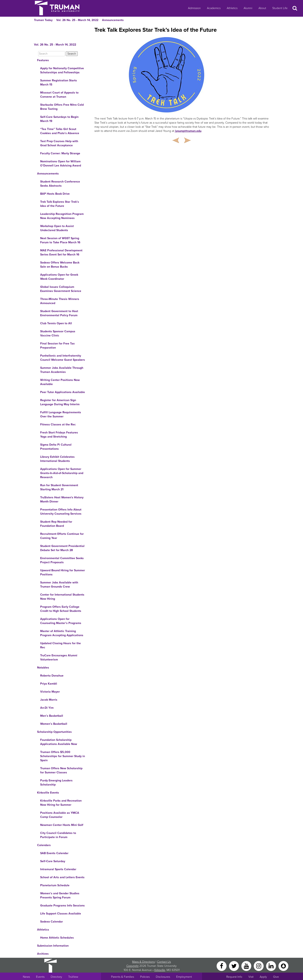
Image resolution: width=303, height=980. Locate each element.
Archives (43, 954)
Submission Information (53, 946)
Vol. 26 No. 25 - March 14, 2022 (77, 20)
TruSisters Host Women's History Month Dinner (62, 499)
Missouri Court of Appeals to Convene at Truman (59, 95)
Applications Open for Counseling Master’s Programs (61, 621)
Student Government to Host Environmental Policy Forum (59, 313)
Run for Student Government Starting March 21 (59, 487)
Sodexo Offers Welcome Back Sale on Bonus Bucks (60, 265)
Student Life (280, 8)
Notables (43, 668)
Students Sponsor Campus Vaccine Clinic (58, 333)
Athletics (232, 8)
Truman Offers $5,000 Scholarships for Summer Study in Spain (63, 756)
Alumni (248, 8)
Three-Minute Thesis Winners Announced (60, 301)
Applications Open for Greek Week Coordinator (59, 277)
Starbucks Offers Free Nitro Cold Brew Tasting (62, 107)
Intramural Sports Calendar (58, 869)
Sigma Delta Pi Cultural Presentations (56, 447)
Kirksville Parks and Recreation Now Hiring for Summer (61, 803)
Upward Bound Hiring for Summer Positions (63, 572)
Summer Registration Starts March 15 (59, 83)
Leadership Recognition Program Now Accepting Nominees (62, 216)
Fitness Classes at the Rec (58, 424)
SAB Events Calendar (54, 853)
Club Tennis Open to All (56, 323)
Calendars (44, 845)
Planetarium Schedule (55, 885)
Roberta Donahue (52, 676)
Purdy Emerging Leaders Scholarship (56, 783)
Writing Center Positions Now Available (60, 382)
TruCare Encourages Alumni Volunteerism (59, 657)
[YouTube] (247, 966)
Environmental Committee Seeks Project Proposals (62, 560)
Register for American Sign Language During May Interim (60, 402)
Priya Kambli (49, 684)
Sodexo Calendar (52, 922)
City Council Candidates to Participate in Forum (58, 835)
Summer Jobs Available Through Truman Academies (62, 370)
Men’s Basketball (52, 716)
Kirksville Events (48, 793)
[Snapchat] (283, 966)
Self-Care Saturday (53, 861)
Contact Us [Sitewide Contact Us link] (164, 962)
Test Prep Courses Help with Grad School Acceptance (59, 143)
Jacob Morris (49, 700)
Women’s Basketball (54, 724)
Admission (194, 8)
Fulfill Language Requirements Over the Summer (61, 414)
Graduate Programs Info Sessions (62, 906)
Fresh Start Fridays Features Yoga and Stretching (59, 435)
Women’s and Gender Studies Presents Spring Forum (60, 895)
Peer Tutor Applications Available (63, 392)
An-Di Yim (47, 708)
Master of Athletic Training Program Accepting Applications (62, 633)
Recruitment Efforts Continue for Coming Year (62, 536)
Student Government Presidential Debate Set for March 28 (62, 548)
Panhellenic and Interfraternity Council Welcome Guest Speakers (63, 358)
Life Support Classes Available (61, 914)
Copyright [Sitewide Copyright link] (132, 966)
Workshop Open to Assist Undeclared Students (57, 228)
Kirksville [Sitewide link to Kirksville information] (160, 970)
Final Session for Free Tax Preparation (57, 346)
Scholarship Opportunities (54, 732)
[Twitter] (234, 966)
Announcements (113, 20)
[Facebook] (222, 966)
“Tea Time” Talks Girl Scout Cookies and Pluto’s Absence (60, 131)
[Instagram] (259, 966)
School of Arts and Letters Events (62, 877)
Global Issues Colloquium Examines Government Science (61, 289)
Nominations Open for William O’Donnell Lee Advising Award (61, 163)
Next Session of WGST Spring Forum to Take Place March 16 (60, 240)
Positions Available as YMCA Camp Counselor (60, 815)
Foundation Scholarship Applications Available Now (59, 742)
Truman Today (43, 20)
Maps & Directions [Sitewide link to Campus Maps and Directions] (143, 962)
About (262, 8)
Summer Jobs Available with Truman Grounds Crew (59, 585)
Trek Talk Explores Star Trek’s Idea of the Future (60, 204)
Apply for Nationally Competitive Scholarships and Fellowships (62, 70)
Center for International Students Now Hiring (62, 597)
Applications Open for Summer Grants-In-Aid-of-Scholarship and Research (62, 473)
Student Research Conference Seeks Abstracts (60, 184)
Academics (214, 8)
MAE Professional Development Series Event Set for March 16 (61, 252)
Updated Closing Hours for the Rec (60, 645)
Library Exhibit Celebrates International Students (57, 459)
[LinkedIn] (271, 966)
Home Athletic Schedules (57, 938)
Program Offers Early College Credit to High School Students (61, 609)
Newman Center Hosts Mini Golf (62, 825)
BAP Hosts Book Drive (55, 194)
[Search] (52, 54)
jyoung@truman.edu (188, 131)
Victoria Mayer (50, 692)
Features (43, 60)
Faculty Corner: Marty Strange (60, 153)
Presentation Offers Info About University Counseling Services (61, 512)
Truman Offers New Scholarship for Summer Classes (61, 770)
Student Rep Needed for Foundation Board (56, 524)
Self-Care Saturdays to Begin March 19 (59, 119)
